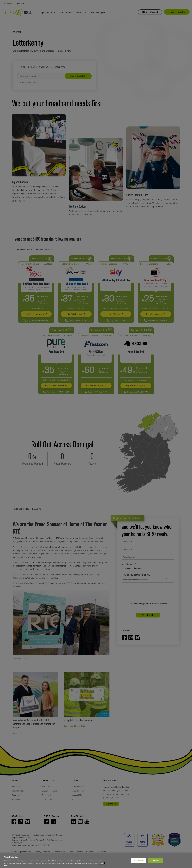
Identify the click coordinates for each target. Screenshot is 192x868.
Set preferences (138, 860)
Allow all (156, 860)
